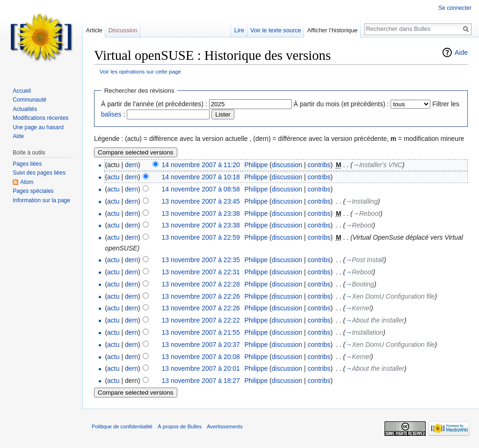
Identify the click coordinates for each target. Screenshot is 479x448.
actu (113, 177)
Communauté (29, 100)
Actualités (25, 109)
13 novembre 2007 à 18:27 (201, 381)
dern (131, 165)
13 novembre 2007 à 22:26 (201, 296)
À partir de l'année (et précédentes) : (154, 104)
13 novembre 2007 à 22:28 (201, 284)
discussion (287, 165)
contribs (319, 165)
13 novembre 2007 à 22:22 (201, 320)
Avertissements (225, 426)
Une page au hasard (38, 127)
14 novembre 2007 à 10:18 (201, 177)
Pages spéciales (33, 191)
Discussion (123, 30)
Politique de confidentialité (122, 426)
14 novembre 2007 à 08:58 (201, 189)
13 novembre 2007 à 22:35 (201, 260)
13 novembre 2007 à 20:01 (201, 368)
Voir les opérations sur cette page (140, 71)
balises (111, 114)
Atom (27, 182)
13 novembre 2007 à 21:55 (201, 332)
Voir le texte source (276, 30)
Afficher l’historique (333, 30)
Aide (461, 52)
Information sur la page (41, 200)
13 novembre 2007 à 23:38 (201, 213)
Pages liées (27, 164)
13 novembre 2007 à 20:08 (201, 357)
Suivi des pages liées (39, 173)
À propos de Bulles (180, 426)
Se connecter (455, 8)
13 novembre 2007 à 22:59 (201, 237)
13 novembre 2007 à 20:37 (201, 345)
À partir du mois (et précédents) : (341, 104)
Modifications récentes (40, 118)
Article (94, 30)
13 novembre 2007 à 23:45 (201, 201)
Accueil (22, 91)
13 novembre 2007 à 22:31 (201, 272)
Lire (239, 30)
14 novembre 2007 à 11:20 (201, 165)
